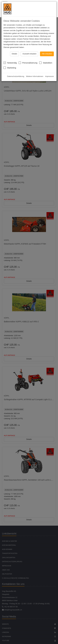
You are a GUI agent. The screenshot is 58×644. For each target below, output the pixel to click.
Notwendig (10, 62)
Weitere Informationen (35, 76)
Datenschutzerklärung (16, 76)
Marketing (10, 67)
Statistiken (46, 62)
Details (14, 54)
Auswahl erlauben (29, 54)
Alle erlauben (47, 54)
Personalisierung (28, 62)
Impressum (49, 76)
